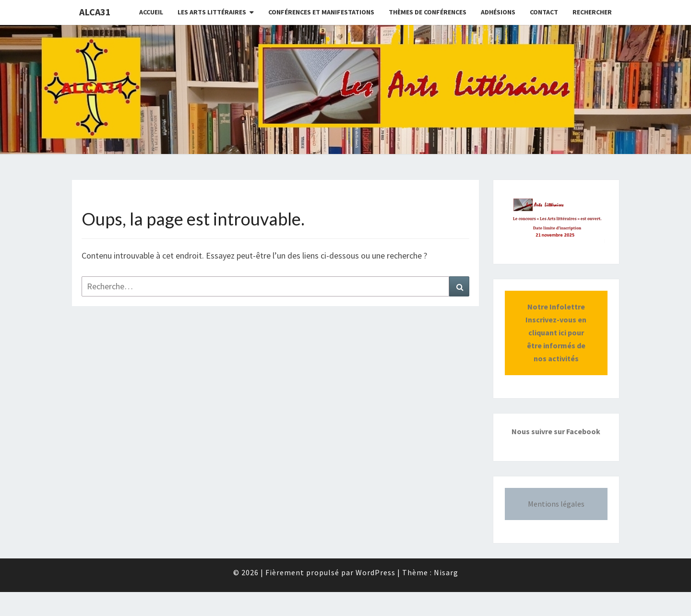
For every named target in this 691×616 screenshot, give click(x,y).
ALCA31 (95, 12)
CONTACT (544, 12)
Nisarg (446, 572)
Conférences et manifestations (321, 12)
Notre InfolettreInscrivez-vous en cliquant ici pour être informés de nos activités (556, 333)
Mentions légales (556, 504)
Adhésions (498, 12)
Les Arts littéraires (212, 12)
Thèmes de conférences (428, 12)
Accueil (151, 12)
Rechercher (592, 12)
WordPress (375, 572)
